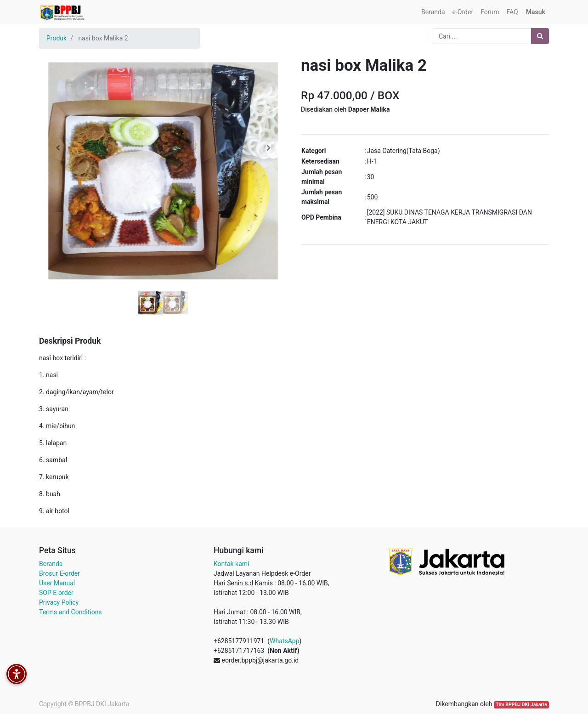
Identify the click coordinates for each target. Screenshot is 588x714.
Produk (57, 38)
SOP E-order (56, 593)
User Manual (57, 583)
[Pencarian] (540, 36)
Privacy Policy (59, 602)
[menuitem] (433, 12)
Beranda (51, 564)
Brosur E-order (59, 573)
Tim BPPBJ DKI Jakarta (521, 705)
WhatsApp (284, 641)
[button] (58, 148)
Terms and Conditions (71, 612)
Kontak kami (231, 564)
